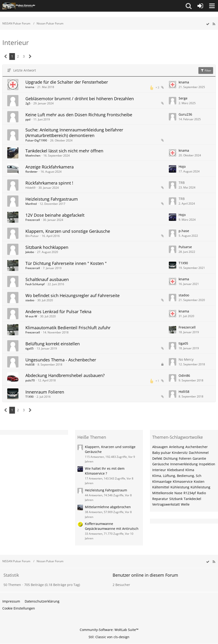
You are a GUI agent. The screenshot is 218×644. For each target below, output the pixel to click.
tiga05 (29, 348)
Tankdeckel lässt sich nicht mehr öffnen (64, 151)
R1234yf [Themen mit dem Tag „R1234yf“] (190, 493)
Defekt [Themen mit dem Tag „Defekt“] (157, 458)
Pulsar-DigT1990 (36, 140)
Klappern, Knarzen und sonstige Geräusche (68, 231)
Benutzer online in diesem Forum (145, 575)
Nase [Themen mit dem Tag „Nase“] (178, 493)
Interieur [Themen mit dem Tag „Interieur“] (159, 470)
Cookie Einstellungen (19, 608)
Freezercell (33, 220)
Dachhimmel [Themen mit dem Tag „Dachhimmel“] (199, 453)
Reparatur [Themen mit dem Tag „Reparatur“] (160, 499)
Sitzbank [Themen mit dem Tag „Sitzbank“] (176, 499)
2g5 (28, 103)
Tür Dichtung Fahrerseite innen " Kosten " (66, 263)
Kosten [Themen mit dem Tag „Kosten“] (199, 481)
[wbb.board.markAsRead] (208, 24)
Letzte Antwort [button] (25, 70)
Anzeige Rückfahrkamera (50, 167)
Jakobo (30, 252)
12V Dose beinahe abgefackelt (55, 215)
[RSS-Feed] (214, 24)
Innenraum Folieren (45, 392)
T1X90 (183, 263)
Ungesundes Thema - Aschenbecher (61, 360)
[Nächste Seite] (30, 57)
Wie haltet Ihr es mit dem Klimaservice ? (105, 471)
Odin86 (184, 375)
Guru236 (185, 114)
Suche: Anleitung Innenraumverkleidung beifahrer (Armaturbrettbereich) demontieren (74, 133)
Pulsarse (185, 247)
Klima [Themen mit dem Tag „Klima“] (190, 470)
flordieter (31, 172)
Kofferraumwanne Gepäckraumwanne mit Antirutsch (112, 526)
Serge (183, 98)
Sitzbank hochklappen (47, 247)
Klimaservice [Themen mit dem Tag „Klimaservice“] (183, 481)
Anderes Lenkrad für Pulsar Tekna (58, 312)
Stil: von (109, 637)
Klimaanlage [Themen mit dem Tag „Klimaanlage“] (162, 481)
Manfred (31, 204)
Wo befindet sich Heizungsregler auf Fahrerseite (73, 295)
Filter (206, 70)
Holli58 (30, 365)
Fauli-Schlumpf (35, 284)
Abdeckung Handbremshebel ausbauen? (65, 375)
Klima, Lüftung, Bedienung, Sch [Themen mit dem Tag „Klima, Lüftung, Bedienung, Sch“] (177, 476)
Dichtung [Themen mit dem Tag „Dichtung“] (171, 458)
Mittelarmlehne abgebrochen (108, 507)
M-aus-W (31, 316)
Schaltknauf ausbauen (47, 279)
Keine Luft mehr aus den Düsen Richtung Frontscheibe (79, 115)
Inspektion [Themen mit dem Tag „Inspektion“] (207, 464)
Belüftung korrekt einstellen (53, 344)
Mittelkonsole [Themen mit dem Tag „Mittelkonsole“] (163, 493)
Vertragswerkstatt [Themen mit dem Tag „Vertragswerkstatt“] (166, 504)
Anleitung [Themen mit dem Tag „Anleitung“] (177, 447)
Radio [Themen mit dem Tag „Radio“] (201, 493)
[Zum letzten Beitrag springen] (173, 85)
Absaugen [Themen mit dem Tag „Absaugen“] (160, 447)
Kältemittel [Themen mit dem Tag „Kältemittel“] (161, 487)
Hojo (182, 166)
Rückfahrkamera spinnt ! (49, 183)
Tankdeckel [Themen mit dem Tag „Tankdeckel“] (192, 499)
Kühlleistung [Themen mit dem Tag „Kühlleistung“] (200, 487)
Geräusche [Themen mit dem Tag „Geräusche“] (161, 464)
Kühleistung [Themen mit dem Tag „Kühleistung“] (180, 487)
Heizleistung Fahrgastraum (52, 199)
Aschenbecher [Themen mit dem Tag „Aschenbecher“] (197, 447)
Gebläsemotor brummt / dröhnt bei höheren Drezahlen (80, 99)
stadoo (30, 300)
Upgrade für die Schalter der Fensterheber (67, 82)
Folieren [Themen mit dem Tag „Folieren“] (185, 458)
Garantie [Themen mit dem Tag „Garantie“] (199, 458)
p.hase (184, 231)
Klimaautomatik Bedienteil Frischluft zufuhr (68, 328)
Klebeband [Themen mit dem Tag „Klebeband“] (176, 470)
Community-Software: (109, 630)
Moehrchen (33, 156)
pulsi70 (30, 380)
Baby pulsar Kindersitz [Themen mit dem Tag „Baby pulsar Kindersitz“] (170, 453)
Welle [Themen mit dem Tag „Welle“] (185, 504)
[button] (189, 6)
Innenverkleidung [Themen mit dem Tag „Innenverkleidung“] (184, 464)
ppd (28, 119)
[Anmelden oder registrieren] (200, 6)
